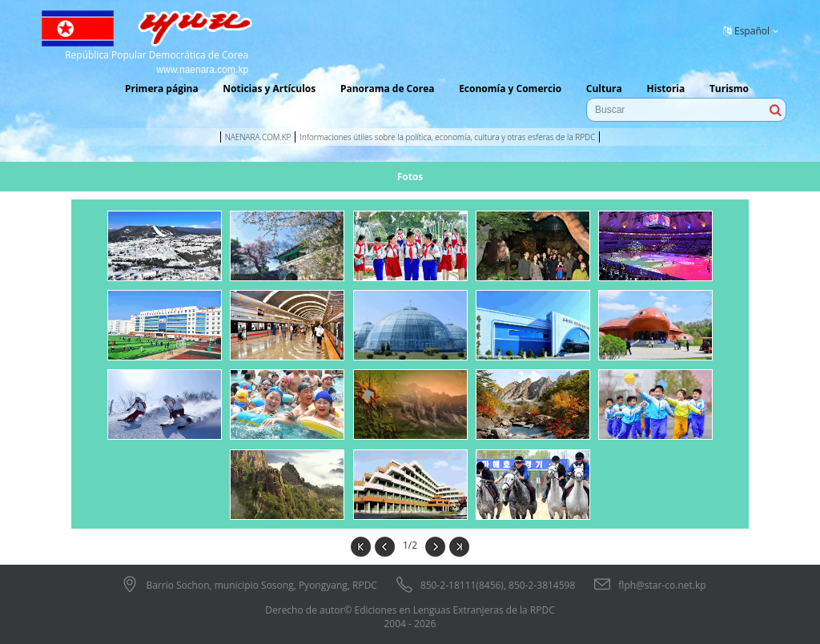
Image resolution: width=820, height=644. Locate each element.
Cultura (604, 89)
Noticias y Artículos (269, 89)
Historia (665, 89)
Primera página (162, 89)
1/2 (410, 545)
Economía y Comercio (510, 89)
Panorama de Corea (388, 89)
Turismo (729, 89)
